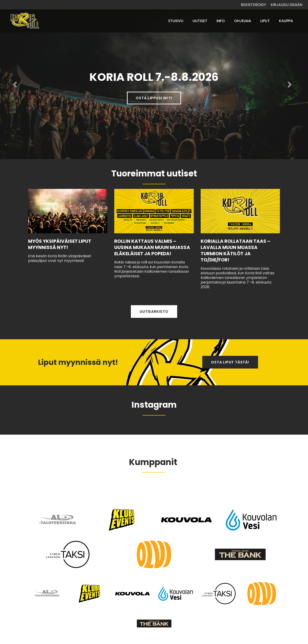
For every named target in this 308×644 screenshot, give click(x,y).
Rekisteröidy (254, 5)
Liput (265, 21)
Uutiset (200, 21)
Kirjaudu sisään (286, 5)
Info (221, 21)
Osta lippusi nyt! (154, 98)
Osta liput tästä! (230, 362)
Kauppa (286, 21)
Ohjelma (243, 21)
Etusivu (176, 21)
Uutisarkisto (154, 312)
